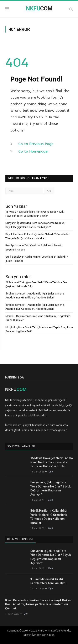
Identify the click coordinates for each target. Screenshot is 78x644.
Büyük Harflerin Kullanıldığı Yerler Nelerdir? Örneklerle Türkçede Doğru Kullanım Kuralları (49, 517)
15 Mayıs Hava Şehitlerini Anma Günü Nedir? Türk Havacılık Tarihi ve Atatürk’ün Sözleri (52, 462)
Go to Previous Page (36, 144)
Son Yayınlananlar (21, 446)
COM (39, 8)
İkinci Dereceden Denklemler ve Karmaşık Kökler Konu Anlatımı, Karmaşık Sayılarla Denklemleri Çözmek (38, 604)
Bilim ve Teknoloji (20, 539)
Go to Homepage (33, 151)
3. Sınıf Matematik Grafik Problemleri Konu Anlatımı (48, 581)
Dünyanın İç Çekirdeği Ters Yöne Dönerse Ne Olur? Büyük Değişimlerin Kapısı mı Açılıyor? (51, 488)
